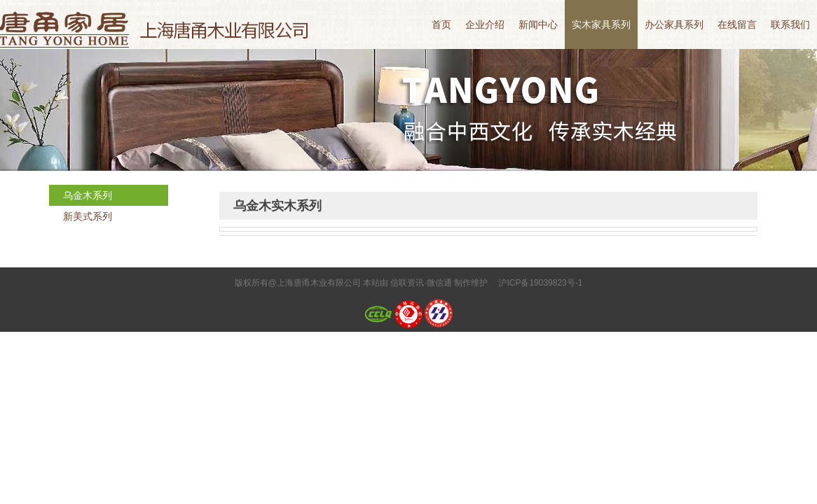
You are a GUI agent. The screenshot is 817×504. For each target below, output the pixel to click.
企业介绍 (485, 24)
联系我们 (790, 24)
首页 (441, 24)
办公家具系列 (674, 24)
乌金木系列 (88, 195)
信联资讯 (407, 283)
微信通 (439, 283)
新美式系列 (88, 216)
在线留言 (737, 24)
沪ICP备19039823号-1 (540, 283)
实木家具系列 (601, 24)
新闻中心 (538, 24)
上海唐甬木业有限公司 (158, 24)
